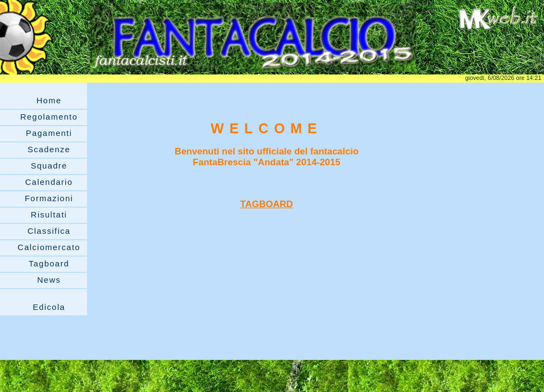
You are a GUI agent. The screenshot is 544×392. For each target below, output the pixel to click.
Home (49, 100)
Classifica (49, 231)
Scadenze (49, 149)
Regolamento (49, 117)
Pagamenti (49, 133)
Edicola (49, 307)
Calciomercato (49, 247)
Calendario (49, 182)
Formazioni (49, 198)
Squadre (49, 166)
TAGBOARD (267, 204)
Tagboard (49, 263)
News (49, 280)
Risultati (49, 214)
